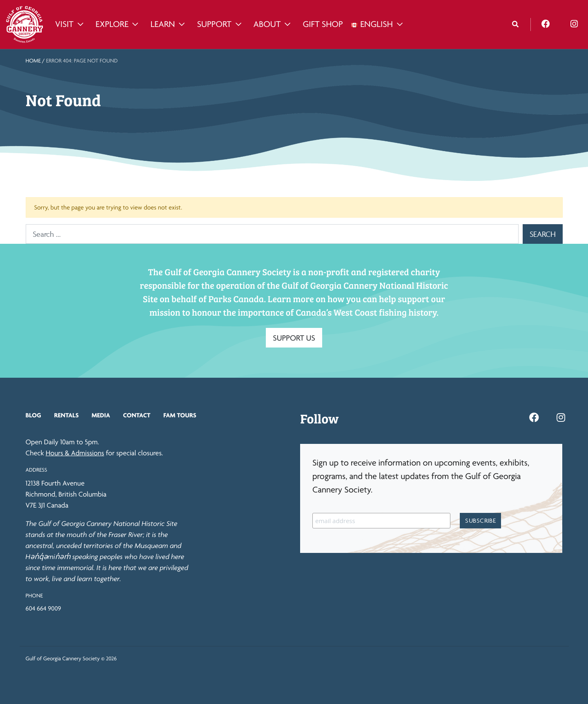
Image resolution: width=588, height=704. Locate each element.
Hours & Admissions (75, 453)
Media (101, 415)
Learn (163, 24)
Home (33, 61)
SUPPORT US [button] (294, 338)
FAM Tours (180, 415)
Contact (137, 415)
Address (37, 470)
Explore (112, 24)
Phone (34, 596)
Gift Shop (323, 24)
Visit (64, 24)
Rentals (66, 415)
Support (214, 24)
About (267, 24)
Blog (33, 415)
